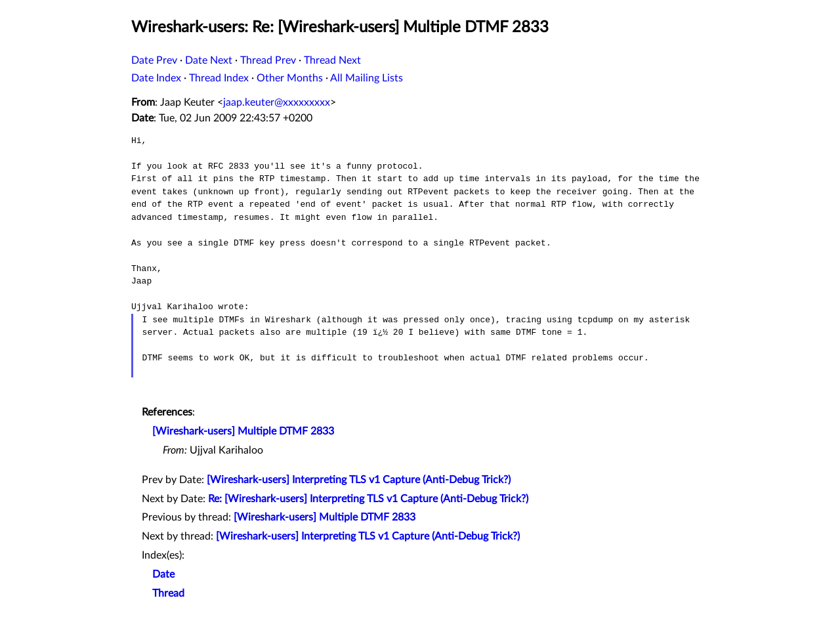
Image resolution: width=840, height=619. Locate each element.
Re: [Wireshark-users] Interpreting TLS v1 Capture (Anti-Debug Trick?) (368, 499)
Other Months (290, 78)
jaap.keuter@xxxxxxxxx (277, 102)
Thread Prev (268, 60)
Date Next (209, 60)
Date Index (156, 78)
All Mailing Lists (367, 78)
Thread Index (219, 78)
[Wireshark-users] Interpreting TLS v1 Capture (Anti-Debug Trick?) (359, 480)
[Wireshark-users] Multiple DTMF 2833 (243, 431)
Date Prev (154, 60)
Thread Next (332, 60)
